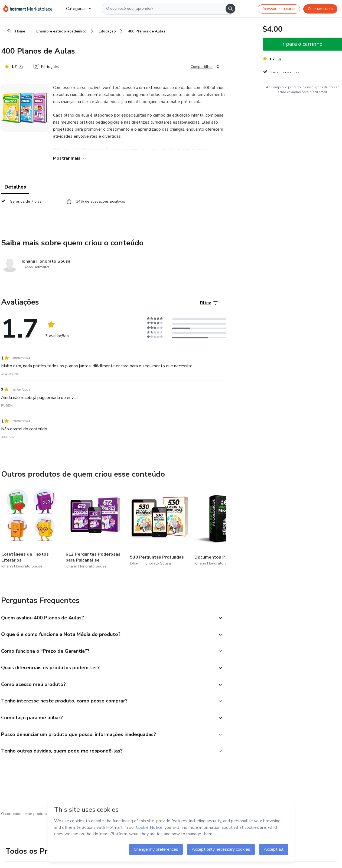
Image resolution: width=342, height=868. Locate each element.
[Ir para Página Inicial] (30, 9)
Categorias (79, 9)
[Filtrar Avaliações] (209, 303)
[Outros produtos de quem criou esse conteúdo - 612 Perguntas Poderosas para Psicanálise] (95, 528)
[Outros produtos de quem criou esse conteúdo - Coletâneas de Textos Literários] (31, 528)
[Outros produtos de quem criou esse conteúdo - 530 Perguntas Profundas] (160, 528)
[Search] (230, 9)
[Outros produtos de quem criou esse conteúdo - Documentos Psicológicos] (224, 528)
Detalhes (15, 187)
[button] (108, 618)
